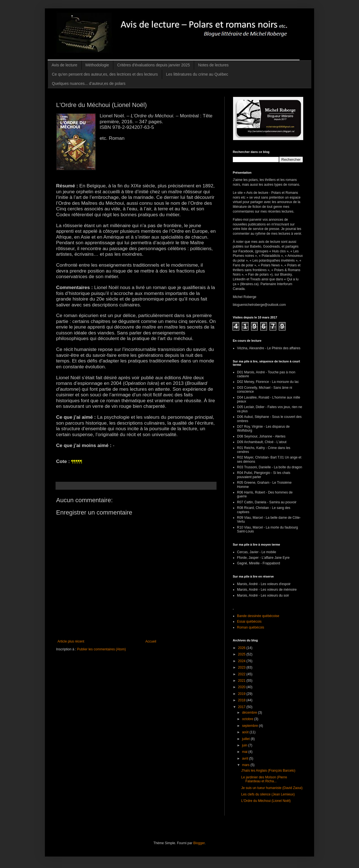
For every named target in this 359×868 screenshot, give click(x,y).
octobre (248, 719)
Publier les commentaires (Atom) (102, 649)
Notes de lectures (213, 65)
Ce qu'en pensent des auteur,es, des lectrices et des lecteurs (105, 74)
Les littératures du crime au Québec (197, 74)
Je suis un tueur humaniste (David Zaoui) (272, 788)
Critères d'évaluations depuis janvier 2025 (154, 65)
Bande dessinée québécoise (258, 616)
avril (246, 758)
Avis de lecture (65, 65)
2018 (242, 700)
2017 (242, 707)
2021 (242, 681)
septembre (250, 726)
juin (245, 745)
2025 (242, 654)
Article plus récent (71, 641)
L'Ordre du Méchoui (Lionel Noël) (266, 801)
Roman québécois (251, 627)
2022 (242, 674)
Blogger (199, 843)
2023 (242, 667)
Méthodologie (97, 65)
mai (245, 752)
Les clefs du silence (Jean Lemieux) (268, 794)
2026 (242, 648)
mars (246, 765)
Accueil (151, 641)
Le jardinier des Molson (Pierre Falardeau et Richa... (264, 779)
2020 (242, 687)
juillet (246, 739)
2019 (242, 694)
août (246, 732)
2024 (242, 661)
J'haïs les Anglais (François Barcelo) (268, 771)
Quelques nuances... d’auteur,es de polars (89, 83)
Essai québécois (249, 622)
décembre (250, 713)
